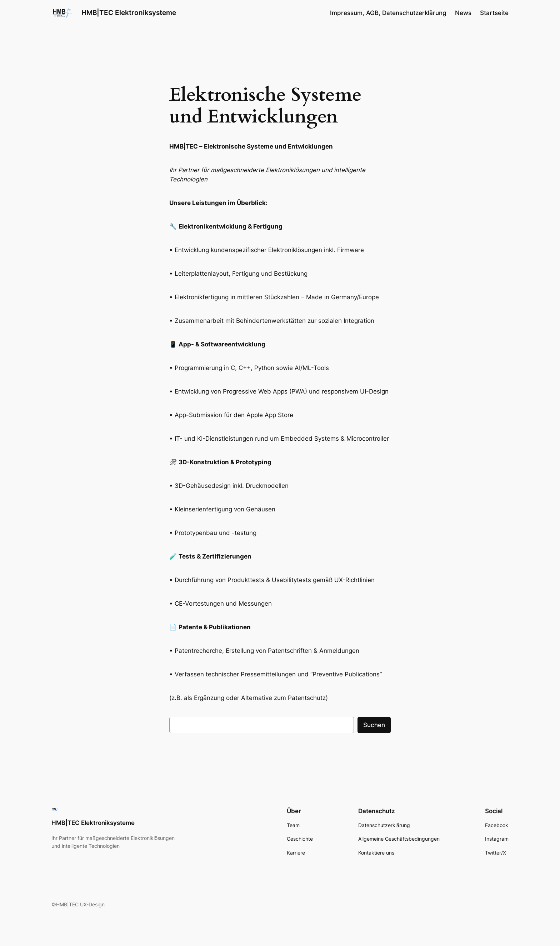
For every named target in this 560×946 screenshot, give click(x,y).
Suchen (374, 725)
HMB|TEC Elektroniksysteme (129, 12)
